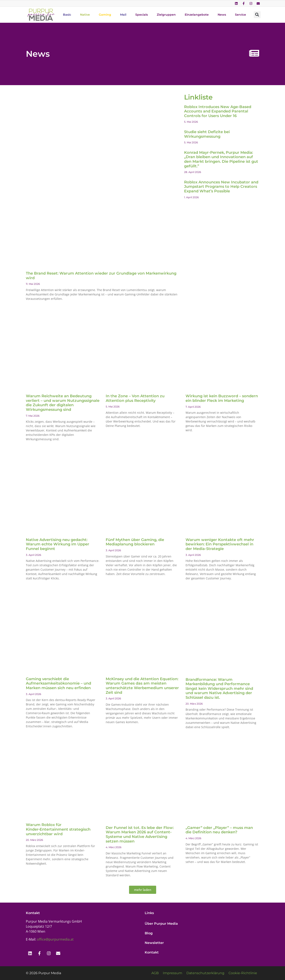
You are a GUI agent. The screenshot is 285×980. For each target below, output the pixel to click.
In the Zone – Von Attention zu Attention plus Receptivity (135, 398)
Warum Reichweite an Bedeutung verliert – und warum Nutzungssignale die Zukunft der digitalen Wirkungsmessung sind (63, 403)
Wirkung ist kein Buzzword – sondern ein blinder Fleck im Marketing (222, 398)
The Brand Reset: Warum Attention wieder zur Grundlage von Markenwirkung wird (101, 276)
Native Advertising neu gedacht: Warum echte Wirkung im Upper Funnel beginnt (58, 544)
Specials (142, 15)
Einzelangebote (197, 15)
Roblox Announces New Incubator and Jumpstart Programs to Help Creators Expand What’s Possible (221, 187)
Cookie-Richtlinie (243, 973)
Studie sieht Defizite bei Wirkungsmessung (207, 134)
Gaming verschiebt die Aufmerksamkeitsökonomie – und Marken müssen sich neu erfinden (58, 683)
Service (240, 15)
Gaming (105, 15)
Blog (149, 933)
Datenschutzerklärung (205, 973)
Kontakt (152, 952)
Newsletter (154, 943)
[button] (257, 15)
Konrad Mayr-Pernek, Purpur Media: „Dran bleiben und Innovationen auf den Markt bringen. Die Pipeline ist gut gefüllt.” (221, 159)
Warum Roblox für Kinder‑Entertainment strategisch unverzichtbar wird (58, 829)
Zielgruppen (166, 15)
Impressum (173, 973)
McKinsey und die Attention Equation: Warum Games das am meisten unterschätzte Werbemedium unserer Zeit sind (142, 686)
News (222, 15)
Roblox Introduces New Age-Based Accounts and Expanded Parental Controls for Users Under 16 (218, 111)
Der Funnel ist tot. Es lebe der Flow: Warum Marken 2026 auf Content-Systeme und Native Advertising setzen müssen (140, 834)
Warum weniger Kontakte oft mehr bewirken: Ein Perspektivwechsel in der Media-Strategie (220, 544)
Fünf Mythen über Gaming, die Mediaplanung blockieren (135, 542)
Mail (123, 15)
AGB (155, 973)
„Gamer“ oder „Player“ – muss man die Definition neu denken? (219, 830)
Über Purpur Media (161, 924)
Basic (67, 15)
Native (85, 15)
